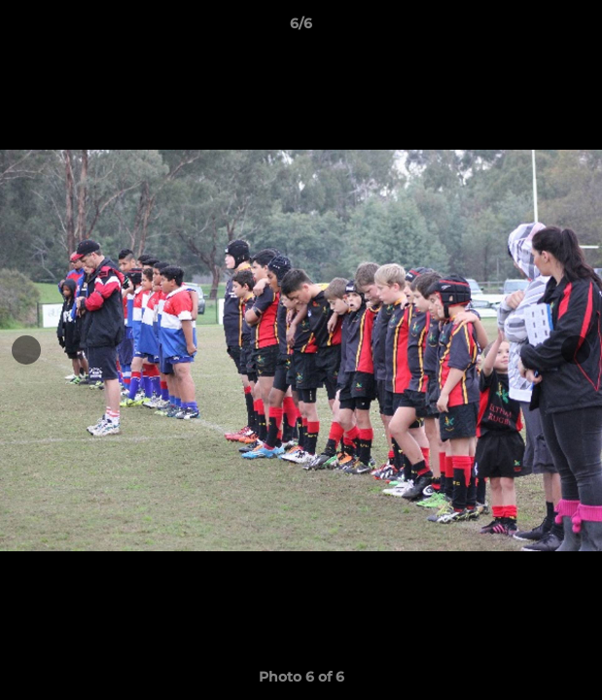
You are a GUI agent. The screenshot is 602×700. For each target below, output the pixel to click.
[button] (579, 28)
